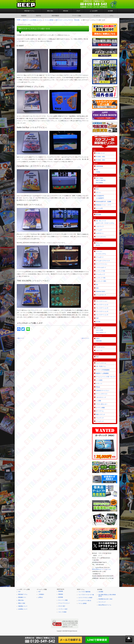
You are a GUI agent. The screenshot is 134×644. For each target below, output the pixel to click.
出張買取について (23, 609)
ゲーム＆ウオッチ (101, 295)
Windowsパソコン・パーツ (104, 205)
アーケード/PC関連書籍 (103, 370)
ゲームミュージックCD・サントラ (106, 377)
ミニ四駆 (99, 401)
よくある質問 (94, 11)
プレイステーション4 (102, 311)
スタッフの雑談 (62, 612)
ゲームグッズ (100, 421)
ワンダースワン (100, 347)
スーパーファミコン (102, 264)
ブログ (78, 11)
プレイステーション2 (102, 305)
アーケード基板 (77, 16)
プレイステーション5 (102, 315)
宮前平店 (38, 16)
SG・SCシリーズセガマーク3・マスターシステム (105, 222)
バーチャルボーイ (101, 267)
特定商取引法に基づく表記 (105, 599)
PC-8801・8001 (100, 157)
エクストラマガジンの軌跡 (85, 598)
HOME (19, 20)
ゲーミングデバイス (102, 394)
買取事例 (61, 594)
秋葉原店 (24, 16)
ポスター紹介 (62, 606)
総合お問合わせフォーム (105, 605)
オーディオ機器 (100, 408)
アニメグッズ (100, 418)
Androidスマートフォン (103, 391)
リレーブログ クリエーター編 (86, 595)
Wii (97, 285)
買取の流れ (50, 11)
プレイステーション (102, 301)
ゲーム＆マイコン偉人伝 (85, 600)
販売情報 (61, 597)
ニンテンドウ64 (100, 271)
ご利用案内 (41, 594)
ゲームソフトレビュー (64, 603)
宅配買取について (23, 606)
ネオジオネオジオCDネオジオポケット (101, 330)
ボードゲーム (100, 411)
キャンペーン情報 (63, 600)
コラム (111, 16)
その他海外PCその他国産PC (100, 197)
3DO (97, 357)
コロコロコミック (101, 397)
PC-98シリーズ (100, 153)
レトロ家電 (99, 380)
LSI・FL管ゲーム (101, 366)
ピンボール (97, 16)
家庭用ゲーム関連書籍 (102, 373)
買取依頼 (66, 11)
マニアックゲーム (101, 363)
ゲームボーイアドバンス (103, 261)
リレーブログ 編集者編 (84, 592)
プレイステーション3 (102, 308)
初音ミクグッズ (100, 414)
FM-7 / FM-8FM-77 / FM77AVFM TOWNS (101, 180)
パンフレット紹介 (63, 609)
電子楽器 (99, 215)
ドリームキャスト (101, 237)
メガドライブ (100, 226)
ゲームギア (99, 230)
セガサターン (100, 233)
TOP (19, 592)
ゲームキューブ (100, 274)
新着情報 (61, 591)
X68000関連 (99, 166)
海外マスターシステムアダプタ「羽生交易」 (68, 20)
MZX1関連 (98, 171)
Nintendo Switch (101, 291)
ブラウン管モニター (102, 404)
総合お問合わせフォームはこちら (102, 569)
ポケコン (99, 192)
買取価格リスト (22, 597)
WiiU (97, 288)
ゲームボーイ (100, 257)
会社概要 (110, 11)
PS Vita (98, 322)
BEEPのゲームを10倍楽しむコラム (33, 20)
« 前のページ (20, 338)
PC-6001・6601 (100, 160)
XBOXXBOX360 (99, 340)
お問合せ (41, 597)
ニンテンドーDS (101, 278)
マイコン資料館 (49, 20)
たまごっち (99, 351)
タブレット (99, 384)
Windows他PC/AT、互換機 (103, 202)
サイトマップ (102, 602)
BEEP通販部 (55, 16)
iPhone (98, 387)
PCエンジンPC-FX (99, 244)
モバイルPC (99, 208)
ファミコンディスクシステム (101, 253)
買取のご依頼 (22, 603)
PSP (97, 318)
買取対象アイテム (29, 11)
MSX (97, 189)
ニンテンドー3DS (101, 281)
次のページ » (85, 338)
